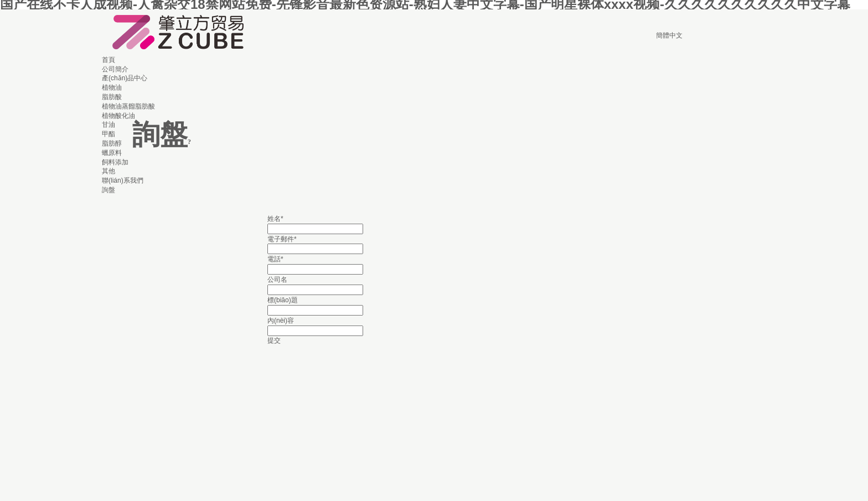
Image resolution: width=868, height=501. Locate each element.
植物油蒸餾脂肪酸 (128, 106)
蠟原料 (112, 153)
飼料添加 (115, 162)
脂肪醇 (112, 143)
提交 (274, 340)
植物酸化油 (118, 116)
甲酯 (108, 134)
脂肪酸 (112, 97)
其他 (108, 171)
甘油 (108, 125)
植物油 (112, 87)
